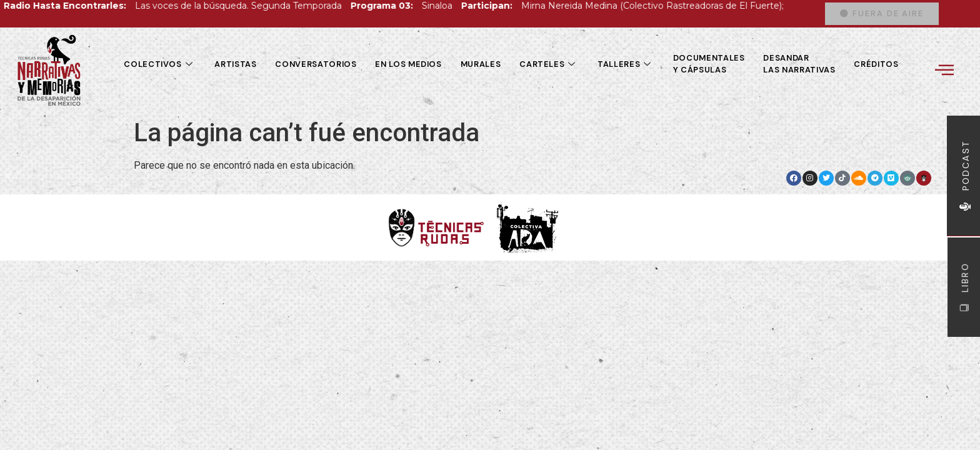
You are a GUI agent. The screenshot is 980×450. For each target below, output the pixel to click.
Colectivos (160, 64)
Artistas (235, 64)
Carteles (549, 64)
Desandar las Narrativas (799, 64)
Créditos (876, 64)
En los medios (408, 64)
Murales (481, 64)
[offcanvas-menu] (944, 70)
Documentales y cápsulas (709, 64)
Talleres (626, 64)
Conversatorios (316, 64)
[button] (882, 14)
